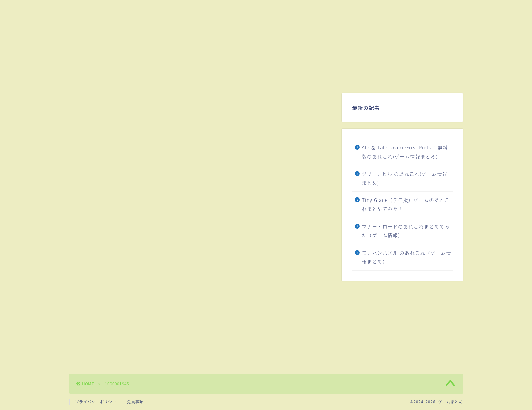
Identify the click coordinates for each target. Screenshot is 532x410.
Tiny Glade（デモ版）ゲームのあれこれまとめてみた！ (406, 204)
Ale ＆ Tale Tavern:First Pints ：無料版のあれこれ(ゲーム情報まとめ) (405, 152)
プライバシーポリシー (96, 402)
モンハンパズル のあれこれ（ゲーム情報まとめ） (407, 257)
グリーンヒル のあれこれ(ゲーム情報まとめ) (405, 178)
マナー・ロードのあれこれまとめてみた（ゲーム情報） (406, 231)
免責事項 (135, 402)
